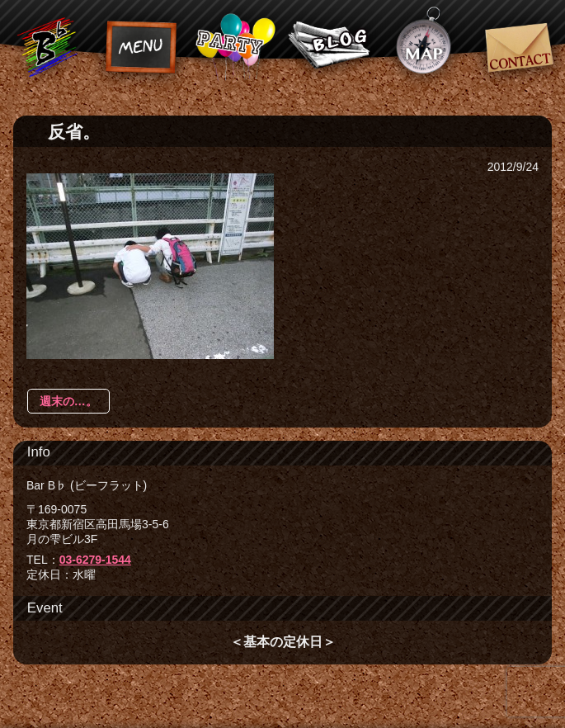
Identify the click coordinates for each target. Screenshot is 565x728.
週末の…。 (68, 401)
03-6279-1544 (95, 560)
